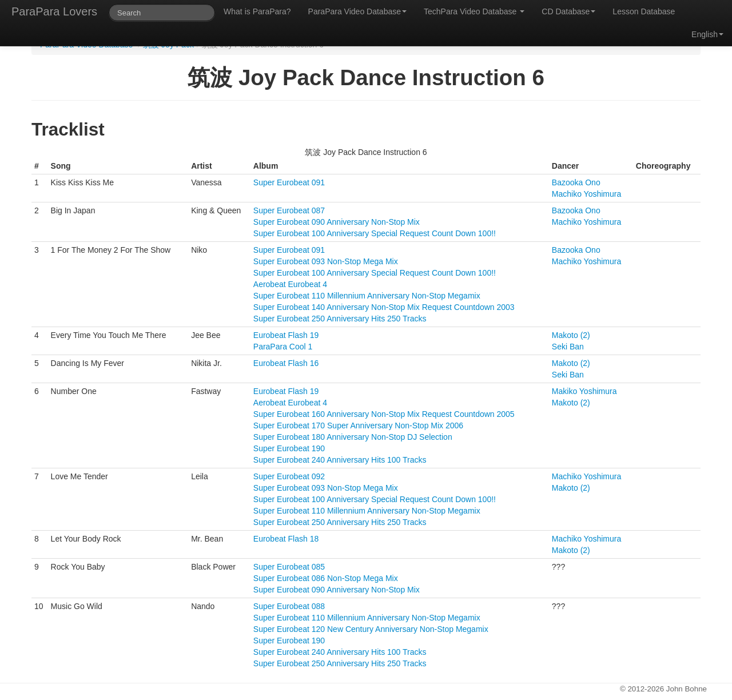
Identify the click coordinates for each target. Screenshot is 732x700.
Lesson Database (644, 11)
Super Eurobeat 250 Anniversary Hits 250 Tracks (340, 319)
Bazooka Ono (576, 182)
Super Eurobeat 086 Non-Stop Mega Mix (326, 578)
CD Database (568, 11)
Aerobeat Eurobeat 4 (290, 284)
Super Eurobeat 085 (289, 567)
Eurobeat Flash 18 (286, 539)
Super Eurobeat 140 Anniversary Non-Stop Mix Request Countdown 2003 (384, 307)
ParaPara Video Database (357, 11)
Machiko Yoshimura (586, 194)
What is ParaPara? (257, 11)
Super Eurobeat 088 (289, 606)
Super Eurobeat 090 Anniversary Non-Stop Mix (337, 222)
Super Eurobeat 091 (289, 182)
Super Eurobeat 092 (289, 476)
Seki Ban (568, 347)
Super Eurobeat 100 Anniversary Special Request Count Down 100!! (375, 233)
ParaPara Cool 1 (283, 347)
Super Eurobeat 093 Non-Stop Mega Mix (326, 261)
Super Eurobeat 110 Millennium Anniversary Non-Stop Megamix (367, 296)
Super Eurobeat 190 (289, 448)
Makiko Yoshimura (584, 391)
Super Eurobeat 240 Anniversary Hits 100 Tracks (340, 460)
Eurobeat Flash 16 (286, 363)
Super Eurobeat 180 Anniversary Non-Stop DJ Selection (353, 437)
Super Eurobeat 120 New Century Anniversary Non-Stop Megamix (371, 629)
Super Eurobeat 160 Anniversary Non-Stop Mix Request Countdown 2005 (384, 414)
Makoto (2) (571, 335)
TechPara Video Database (474, 11)
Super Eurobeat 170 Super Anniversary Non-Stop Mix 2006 (358, 425)
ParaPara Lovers (54, 11)
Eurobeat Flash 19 (286, 335)
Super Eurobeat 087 (289, 210)
